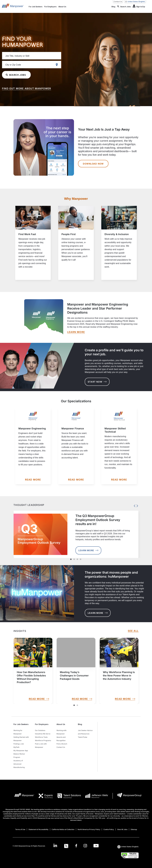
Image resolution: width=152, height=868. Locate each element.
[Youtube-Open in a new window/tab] (96, 846)
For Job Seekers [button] (21, 724)
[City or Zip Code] (32, 65)
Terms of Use (20, 829)
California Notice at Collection (63, 829)
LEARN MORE (98, 613)
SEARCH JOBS (16, 75)
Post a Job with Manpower (41, 745)
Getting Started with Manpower (21, 739)
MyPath (16, 747)
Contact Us (61, 747)
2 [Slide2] (77, 705)
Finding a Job (19, 744)
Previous (134, 505)
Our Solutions (40, 730)
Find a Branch (62, 744)
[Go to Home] (13, 6)
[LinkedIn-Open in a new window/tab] (55, 846)
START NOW (97, 382)
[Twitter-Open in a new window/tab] (66, 846)
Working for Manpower (18, 732)
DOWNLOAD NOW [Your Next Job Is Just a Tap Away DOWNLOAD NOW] (93, 164)
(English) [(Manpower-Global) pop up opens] (135, 2)
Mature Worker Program (19, 756)
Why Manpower (76, 199)
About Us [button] (61, 724)
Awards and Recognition (61, 739)
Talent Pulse (83, 737)
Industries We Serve (43, 734)
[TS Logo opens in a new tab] (67, 796)
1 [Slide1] (74, 705)
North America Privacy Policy (89, 829)
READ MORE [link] (39, 699)
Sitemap (134, 829)
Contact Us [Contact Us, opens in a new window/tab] (118, 2)
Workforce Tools (41, 737)
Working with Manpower (61, 732)
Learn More (88, 550)
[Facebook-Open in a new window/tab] (76, 846)
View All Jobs (122, 829)
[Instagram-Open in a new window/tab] (85, 846)
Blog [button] (80, 724)
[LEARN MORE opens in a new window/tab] (76, 332)
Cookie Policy (109, 829)
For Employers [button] (42, 724)
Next (137, 505)
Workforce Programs (43, 740)
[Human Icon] (139, 7)
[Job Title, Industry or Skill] (32, 56)
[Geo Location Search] (57, 65)
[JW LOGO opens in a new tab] (95, 796)
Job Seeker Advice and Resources (85, 732)
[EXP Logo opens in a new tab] (44, 796)
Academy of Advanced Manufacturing (19, 764)
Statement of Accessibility (38, 829)
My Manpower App (21, 751)
